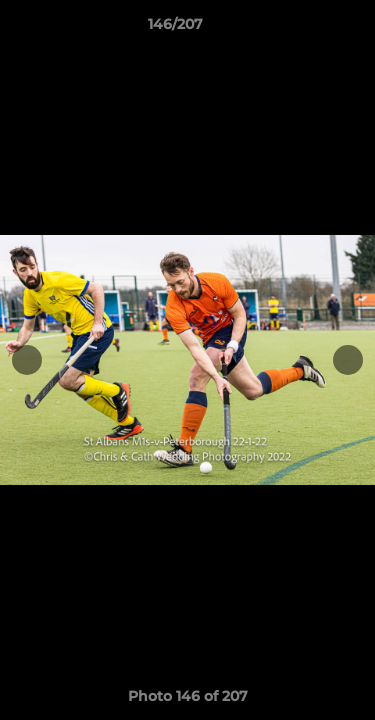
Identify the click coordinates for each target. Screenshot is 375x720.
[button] (303, 29)
